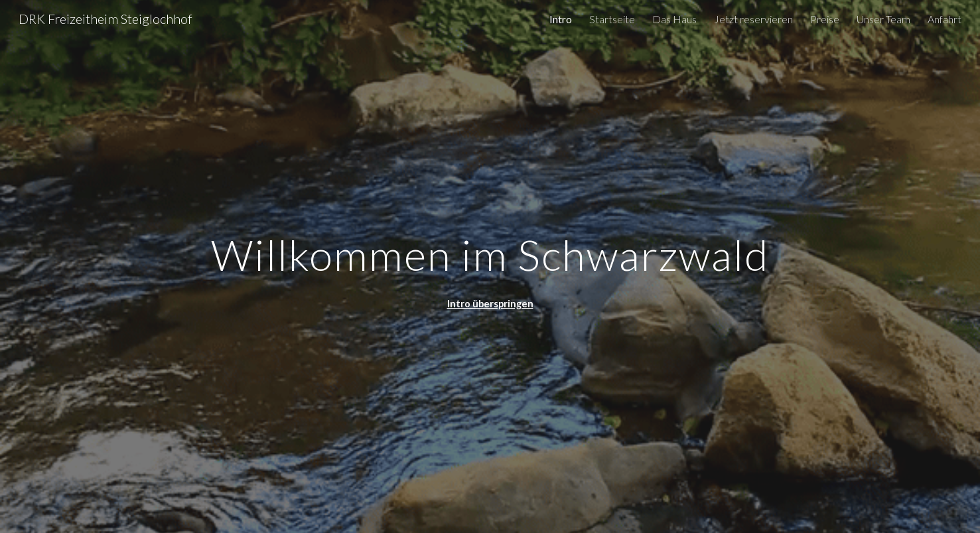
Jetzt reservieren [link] (753, 19)
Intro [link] (561, 19)
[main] (490, 249)
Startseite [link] (612, 19)
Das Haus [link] (674, 19)
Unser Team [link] (883, 19)
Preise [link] (825, 19)
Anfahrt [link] (945, 19)
